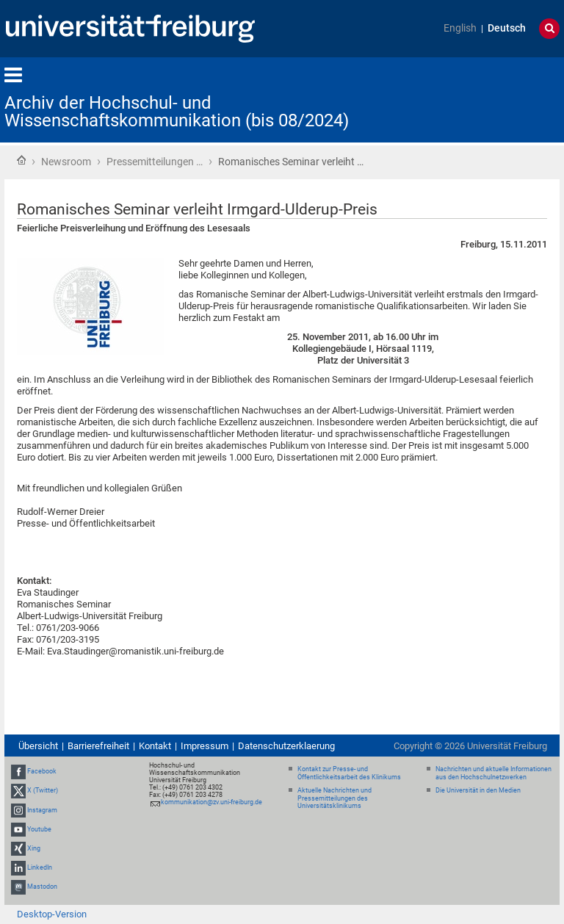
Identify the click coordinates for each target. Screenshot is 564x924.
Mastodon (42, 887)
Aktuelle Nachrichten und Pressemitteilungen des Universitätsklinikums (335, 798)
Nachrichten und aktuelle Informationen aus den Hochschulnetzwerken (493, 773)
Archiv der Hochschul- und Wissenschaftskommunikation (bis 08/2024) (177, 112)
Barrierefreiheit (98, 746)
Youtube (39, 829)
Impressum (205, 746)
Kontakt (155, 746)
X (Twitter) (43, 790)
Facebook (42, 771)
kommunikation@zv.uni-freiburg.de (211, 802)
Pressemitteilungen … (155, 162)
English (460, 28)
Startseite (21, 160)
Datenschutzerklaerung (286, 746)
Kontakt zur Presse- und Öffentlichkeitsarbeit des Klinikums (349, 773)
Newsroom (66, 162)
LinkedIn (40, 867)
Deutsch (507, 28)
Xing (34, 848)
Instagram (42, 810)
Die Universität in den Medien (478, 790)
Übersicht (38, 746)
